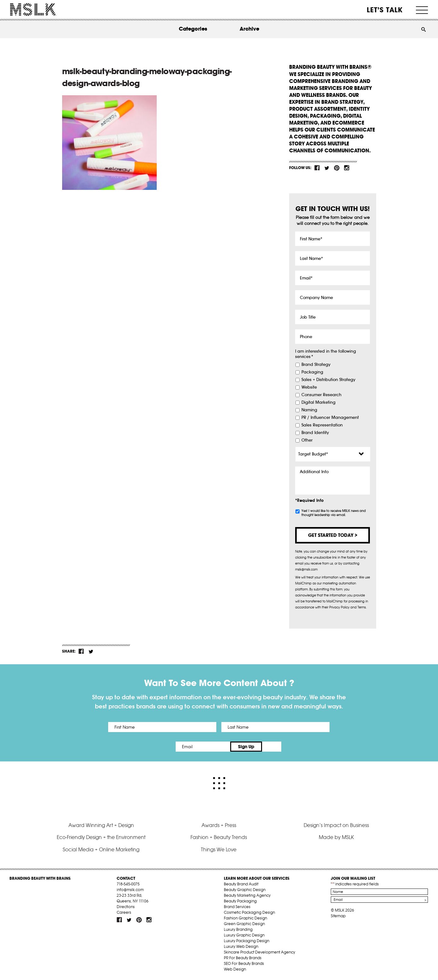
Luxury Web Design (241, 946)
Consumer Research (321, 395)
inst (347, 168)
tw (327, 168)
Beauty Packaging (240, 901)
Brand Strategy (316, 365)
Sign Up (272, 747)
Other (307, 440)
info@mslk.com (130, 890)
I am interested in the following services (326, 354)
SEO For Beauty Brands (244, 963)
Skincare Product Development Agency (260, 952)
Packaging (312, 372)
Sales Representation (322, 425)
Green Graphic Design (244, 924)
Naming (309, 410)
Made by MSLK (336, 837)
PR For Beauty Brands (243, 958)
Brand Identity (315, 433)
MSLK (33, 10)
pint (337, 168)
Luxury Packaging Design (247, 941)
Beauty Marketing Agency (247, 895)
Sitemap (338, 916)
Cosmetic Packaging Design (249, 912)
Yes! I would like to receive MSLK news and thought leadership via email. (334, 513)
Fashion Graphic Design (245, 918)
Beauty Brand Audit (241, 884)
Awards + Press (219, 825)
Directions (126, 907)
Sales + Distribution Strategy (328, 380)
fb (317, 168)
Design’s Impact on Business (336, 825)
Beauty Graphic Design (245, 890)
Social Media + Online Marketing (101, 849)
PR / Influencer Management (330, 418)
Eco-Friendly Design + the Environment (101, 837)
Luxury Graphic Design (244, 935)
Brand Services (237, 907)
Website (309, 387)
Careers (124, 912)
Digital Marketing (318, 402)
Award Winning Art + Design (101, 825)
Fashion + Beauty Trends (219, 837)
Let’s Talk (385, 10)
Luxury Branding (238, 929)
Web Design (235, 969)
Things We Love (219, 849)
